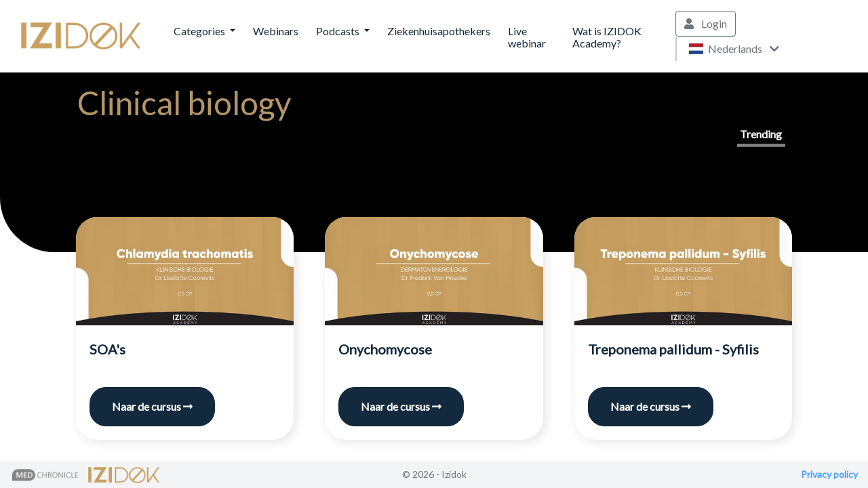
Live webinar (527, 37)
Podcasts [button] (339, 31)
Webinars (276, 31)
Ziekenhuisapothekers (439, 31)
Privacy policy (829, 474)
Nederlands (734, 48)
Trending (761, 134)
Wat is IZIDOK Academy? (607, 37)
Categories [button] (200, 31)
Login (706, 23)
